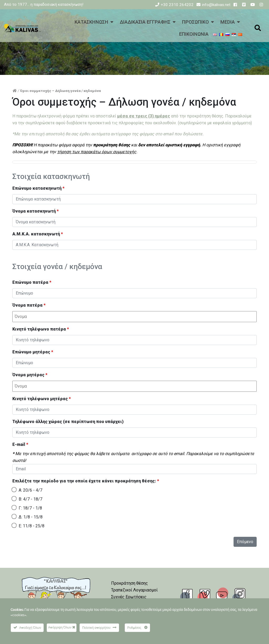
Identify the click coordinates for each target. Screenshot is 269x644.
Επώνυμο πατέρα (32, 282)
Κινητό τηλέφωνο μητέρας (42, 399)
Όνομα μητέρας (30, 375)
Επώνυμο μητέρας (33, 352)
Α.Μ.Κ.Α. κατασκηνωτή (38, 234)
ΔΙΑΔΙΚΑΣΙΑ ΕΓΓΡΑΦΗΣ (145, 22)
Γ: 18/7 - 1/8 (30, 508)
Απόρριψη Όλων (62, 627)
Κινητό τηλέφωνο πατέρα (41, 329)
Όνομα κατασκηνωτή (35, 211)
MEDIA (228, 22)
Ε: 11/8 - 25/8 (32, 526)
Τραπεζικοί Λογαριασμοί (134, 590)
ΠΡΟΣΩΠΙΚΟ (195, 22)
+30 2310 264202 (177, 5)
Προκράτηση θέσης (130, 583)
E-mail (20, 444)
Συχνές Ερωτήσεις (129, 597)
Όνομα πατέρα (29, 305)
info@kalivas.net (216, 5)
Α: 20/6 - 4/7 (30, 490)
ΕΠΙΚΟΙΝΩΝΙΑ (194, 34)
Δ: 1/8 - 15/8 (31, 517)
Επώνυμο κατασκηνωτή (38, 188)
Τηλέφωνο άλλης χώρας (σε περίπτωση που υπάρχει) (68, 422)
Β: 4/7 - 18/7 (30, 499)
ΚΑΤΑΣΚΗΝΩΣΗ (91, 22)
